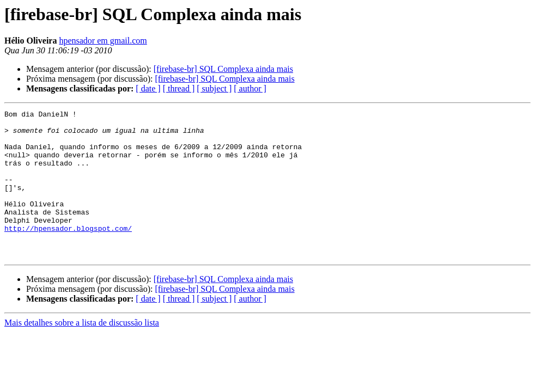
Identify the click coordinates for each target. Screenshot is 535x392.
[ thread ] (179, 88)
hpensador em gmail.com (103, 41)
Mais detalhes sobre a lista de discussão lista (82, 352)
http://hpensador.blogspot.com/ (68, 253)
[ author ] (250, 88)
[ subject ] (214, 88)
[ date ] (148, 88)
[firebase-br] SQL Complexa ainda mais (223, 69)
